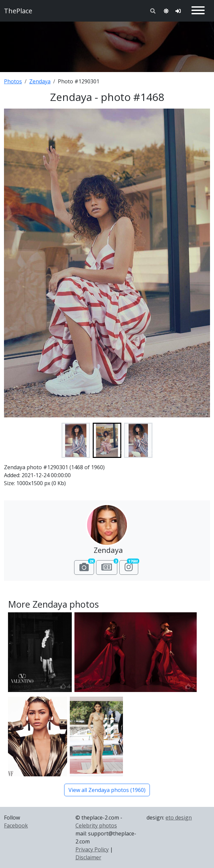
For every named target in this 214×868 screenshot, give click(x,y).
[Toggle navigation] (198, 11)
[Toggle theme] (166, 11)
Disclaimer (88, 857)
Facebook (16, 825)
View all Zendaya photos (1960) (107, 790)
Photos (13, 81)
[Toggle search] (153, 11)
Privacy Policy (92, 849)
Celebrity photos (96, 825)
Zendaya (40, 81)
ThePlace (18, 11)
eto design (179, 818)
